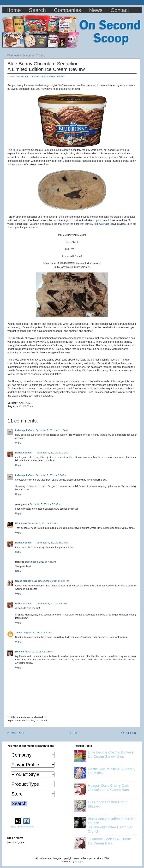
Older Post (129, 733)
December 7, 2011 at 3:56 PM (51, 475)
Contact (120, 10)
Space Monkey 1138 (26, 581)
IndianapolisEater (25, 430)
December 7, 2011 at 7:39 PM (45, 504)
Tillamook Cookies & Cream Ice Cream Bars (110, 841)
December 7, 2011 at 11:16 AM (52, 430)
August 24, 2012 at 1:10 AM (38, 633)
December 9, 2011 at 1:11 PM (54, 581)
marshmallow (48, 77)
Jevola (19, 633)
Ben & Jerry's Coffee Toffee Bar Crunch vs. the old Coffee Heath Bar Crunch (112, 825)
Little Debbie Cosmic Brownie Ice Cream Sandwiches (111, 754)
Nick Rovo (21, 523)
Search (37, 10)
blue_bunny (22, 77)
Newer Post (16, 733)
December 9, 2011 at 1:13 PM (52, 603)
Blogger (79, 862)
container (35, 77)
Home (14, 10)
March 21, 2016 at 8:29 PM (39, 652)
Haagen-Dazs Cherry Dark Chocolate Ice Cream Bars (108, 788)
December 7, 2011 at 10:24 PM (53, 543)
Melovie (20, 652)
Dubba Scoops (23, 453)
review (61, 77)
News (96, 10)
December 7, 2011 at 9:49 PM (43, 523)
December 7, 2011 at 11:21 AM (52, 453)
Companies (68, 10)
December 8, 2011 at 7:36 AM (40, 562)
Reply (18, 443)
